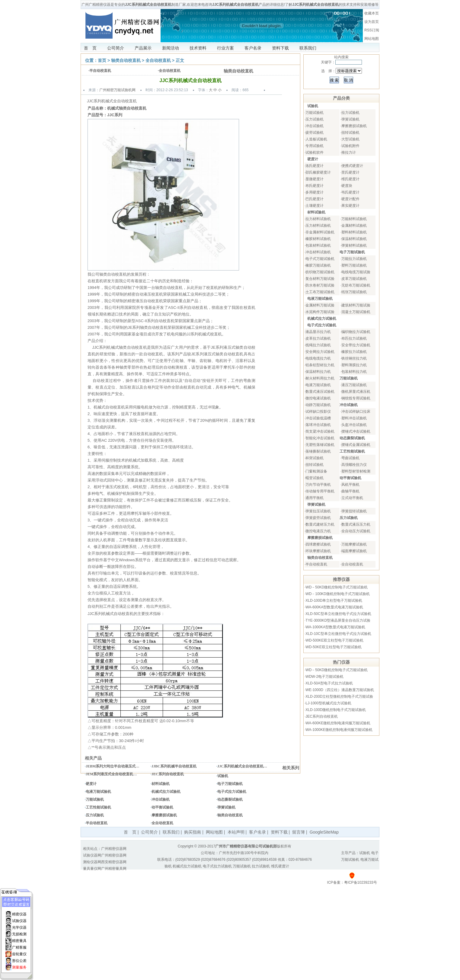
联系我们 (308, 48)
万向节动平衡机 (318, 485)
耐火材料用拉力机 (320, 378)
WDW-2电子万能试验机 (324, 677)
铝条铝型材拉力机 (320, 365)
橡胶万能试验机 (318, 265)
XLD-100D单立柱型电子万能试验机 (334, 600)
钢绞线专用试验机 (356, 398)
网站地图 (372, 39)
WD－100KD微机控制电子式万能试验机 (338, 594)
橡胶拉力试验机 (354, 352)
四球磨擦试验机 (318, 544)
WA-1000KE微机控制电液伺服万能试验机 (339, 730)
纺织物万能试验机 (320, 272)
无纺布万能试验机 (356, 285)
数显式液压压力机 (356, 524)
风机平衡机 (350, 485)
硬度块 (347, 186)
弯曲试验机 (350, 458)
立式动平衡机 (352, 498)
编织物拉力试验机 (356, 332)
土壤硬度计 (315, 206)
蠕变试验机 (315, 478)
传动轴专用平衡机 (320, 491)
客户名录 (253, 48)
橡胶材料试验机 (318, 239)
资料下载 (280, 48)
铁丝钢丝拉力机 (354, 358)
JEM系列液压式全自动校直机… (111, 774)
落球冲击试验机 (318, 425)
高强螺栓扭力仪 (354, 465)
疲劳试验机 (315, 133)
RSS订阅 (372, 30)
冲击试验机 (161, 799)
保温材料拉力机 (318, 372)
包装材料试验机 (318, 245)
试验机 (223, 776)
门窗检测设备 (316, 471)
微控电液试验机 (318, 398)
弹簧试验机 (226, 807)
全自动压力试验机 (356, 531)
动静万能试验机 (318, 405)
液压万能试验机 (354, 385)
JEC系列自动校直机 (168, 774)
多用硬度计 (315, 192)
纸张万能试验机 (354, 292)
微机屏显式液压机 (356, 392)
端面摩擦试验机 (354, 551)
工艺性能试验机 (98, 807)
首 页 (90, 48)
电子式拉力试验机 (232, 792)
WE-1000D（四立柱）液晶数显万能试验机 (340, 690)
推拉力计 (349, 152)
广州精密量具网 (114, 869)
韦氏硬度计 (350, 192)
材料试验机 (161, 784)
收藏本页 (372, 13)
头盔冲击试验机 (354, 425)
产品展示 (143, 48)
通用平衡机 (315, 498)
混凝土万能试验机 (356, 312)
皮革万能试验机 (354, 279)
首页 (102, 60)
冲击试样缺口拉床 (356, 412)
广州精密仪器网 (114, 849)
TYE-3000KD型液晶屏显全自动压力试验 (338, 620)
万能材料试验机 (354, 219)
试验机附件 (350, 146)
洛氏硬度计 (315, 166)
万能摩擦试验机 (354, 544)
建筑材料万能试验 (356, 305)
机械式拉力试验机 (166, 792)
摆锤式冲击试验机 (356, 431)
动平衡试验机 (162, 807)
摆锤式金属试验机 (356, 445)
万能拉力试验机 (354, 259)
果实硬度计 (350, 206)
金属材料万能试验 (320, 305)
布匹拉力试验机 (354, 338)
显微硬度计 (315, 179)
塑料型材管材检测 (356, 471)
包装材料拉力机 (354, 372)
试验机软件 (315, 152)
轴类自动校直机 (126, 60)
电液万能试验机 (98, 792)
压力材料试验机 (318, 226)
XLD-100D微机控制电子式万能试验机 (336, 710)
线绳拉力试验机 (318, 345)
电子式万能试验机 (320, 259)
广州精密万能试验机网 (117, 90)
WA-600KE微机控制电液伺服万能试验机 (338, 723)
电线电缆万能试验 (356, 272)
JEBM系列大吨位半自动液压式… (112, 766)
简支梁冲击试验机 (320, 431)
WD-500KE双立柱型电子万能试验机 (334, 640)
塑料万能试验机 (354, 265)
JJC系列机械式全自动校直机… (242, 766)
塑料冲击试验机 (354, 418)
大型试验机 (350, 139)
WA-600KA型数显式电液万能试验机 (334, 607)
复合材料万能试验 (320, 279)
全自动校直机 (158, 60)
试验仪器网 (92, 855)
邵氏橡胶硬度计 (318, 172)
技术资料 (198, 48)
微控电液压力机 (318, 531)
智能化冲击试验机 (320, 438)
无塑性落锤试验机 (320, 445)
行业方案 (225, 48)
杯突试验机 (315, 458)
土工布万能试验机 (320, 292)
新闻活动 (171, 48)
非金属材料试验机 (320, 232)
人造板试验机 (316, 139)
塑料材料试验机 (354, 232)
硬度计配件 (350, 199)
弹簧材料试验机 (354, 245)
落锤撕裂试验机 (318, 451)
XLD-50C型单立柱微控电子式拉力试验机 (338, 614)
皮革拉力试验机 (318, 338)
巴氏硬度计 (315, 199)
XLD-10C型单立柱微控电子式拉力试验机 (338, 634)
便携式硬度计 (352, 166)
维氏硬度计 (350, 179)
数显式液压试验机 (320, 392)
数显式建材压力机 (320, 524)
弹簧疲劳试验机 (318, 518)
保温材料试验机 (354, 239)
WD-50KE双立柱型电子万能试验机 (333, 647)
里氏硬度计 (350, 172)
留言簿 (299, 832)
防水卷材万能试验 (320, 285)
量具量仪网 (92, 869)
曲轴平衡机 (350, 491)
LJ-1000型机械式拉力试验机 (328, 703)
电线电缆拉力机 (318, 358)
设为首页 (372, 22)
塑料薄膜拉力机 (354, 365)
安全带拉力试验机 (356, 345)
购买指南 (193, 832)
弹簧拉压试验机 (318, 511)
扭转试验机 (350, 133)
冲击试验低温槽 (318, 418)
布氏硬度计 (315, 186)
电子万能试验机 (230, 784)
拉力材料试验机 (318, 219)
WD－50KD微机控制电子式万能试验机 (337, 587)
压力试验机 (95, 815)
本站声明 (236, 832)
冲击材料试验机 (318, 252)
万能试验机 (95, 799)
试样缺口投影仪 (318, 412)
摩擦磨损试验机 (164, 815)
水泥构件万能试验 (320, 312)
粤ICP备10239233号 (361, 882)
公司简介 (116, 48)
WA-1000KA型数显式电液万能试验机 (335, 627)
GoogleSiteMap (324, 832)
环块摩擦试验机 (318, 551)
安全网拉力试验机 (320, 352)
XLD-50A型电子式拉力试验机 (329, 683)
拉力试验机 (350, 113)
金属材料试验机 (354, 226)
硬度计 (91, 784)
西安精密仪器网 (114, 862)
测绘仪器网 (92, 862)
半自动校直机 (100, 71)
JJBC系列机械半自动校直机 (174, 766)
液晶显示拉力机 (318, 332)
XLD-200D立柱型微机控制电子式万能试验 (339, 697)
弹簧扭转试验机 (354, 511)
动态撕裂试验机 (230, 799)
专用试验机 (315, 146)
